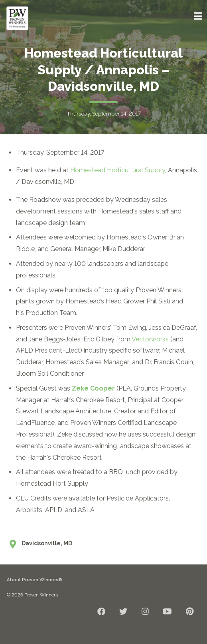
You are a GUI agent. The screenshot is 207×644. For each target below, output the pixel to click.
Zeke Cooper (93, 388)
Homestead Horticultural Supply (118, 170)
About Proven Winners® (34, 580)
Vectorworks (150, 339)
